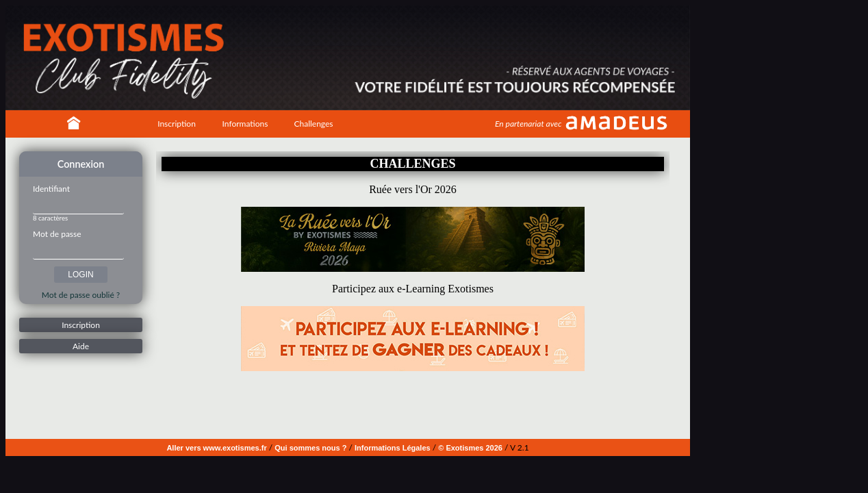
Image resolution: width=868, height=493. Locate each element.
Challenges (313, 124)
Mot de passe (57, 234)
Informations (245, 124)
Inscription (177, 124)
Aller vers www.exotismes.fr (216, 448)
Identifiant (51, 189)
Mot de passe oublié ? (81, 295)
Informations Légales (393, 448)
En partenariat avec (528, 124)
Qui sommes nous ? (310, 448)
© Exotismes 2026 (470, 448)
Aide (81, 346)
